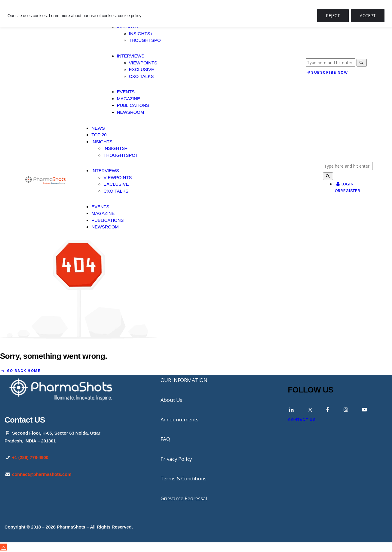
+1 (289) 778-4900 (30, 457)
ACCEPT (368, 16)
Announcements (179, 419)
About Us (171, 400)
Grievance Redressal (184, 498)
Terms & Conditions (184, 478)
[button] (4, 547)
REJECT (333, 16)
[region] (196, 14)
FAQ (165, 439)
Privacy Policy (176, 459)
